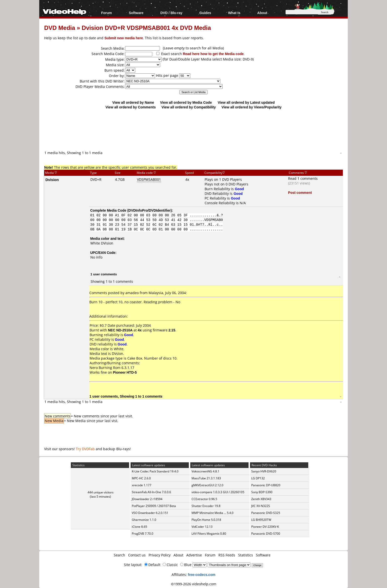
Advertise (194, 555)
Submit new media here (124, 38)
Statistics (246, 555)
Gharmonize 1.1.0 (144, 520)
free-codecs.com (202, 575)
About (262, 13)
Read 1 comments (303, 178)
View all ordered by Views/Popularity (252, 107)
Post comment (300, 193)
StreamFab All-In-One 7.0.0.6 (151, 492)
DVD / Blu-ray (171, 13)
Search (119, 555)
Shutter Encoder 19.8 (206, 506)
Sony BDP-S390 (262, 492)
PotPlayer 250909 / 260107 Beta (154, 506)
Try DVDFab (85, 449)
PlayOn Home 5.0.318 (206, 520)
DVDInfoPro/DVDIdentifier (149, 210)
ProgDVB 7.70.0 (143, 534)
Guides (205, 13)
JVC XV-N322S (261, 506)
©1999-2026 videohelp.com (194, 584)
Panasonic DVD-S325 (266, 513)
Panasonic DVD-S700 (266, 534)
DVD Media (60, 28)
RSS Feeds (227, 555)
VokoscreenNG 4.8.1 (205, 471)
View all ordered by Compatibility (189, 107)
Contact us (137, 555)
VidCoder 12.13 (202, 527)
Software (136, 13)
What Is (234, 13)
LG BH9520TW (261, 520)
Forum (107, 13)
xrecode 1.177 (142, 485)
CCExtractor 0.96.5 (204, 499)
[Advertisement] (193, 130)
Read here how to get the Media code (213, 54)
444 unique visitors (101, 492)
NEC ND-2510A (120, 330)
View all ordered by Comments (131, 107)
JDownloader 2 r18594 (147, 499)
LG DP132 (258, 478)
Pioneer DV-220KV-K (265, 527)
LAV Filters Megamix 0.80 (209, 534)
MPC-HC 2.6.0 (141, 478)
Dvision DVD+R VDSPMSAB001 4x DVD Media (146, 28)
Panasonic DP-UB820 (266, 485)
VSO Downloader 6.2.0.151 (150, 513)
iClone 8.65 (139, 527)
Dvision (52, 180)
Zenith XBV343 (261, 499)
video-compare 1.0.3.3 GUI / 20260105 (218, 492)
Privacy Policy (160, 555)
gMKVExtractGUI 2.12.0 (207, 485)
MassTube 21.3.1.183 (206, 478)
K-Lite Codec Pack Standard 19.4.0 (155, 471)
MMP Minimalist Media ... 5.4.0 (213, 513)
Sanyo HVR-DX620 (264, 471)
